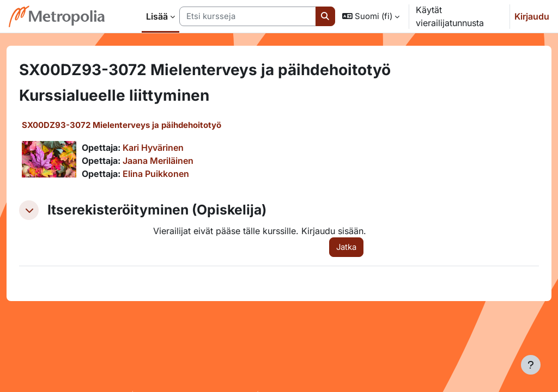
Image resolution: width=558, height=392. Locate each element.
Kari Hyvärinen (173, 148)
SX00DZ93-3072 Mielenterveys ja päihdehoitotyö (141, 125)
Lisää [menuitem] (157, 16)
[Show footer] (531, 365)
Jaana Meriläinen (178, 161)
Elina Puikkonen (175, 174)
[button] (371, 16)
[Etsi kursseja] (247, 16)
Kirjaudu (532, 16)
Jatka (341, 247)
